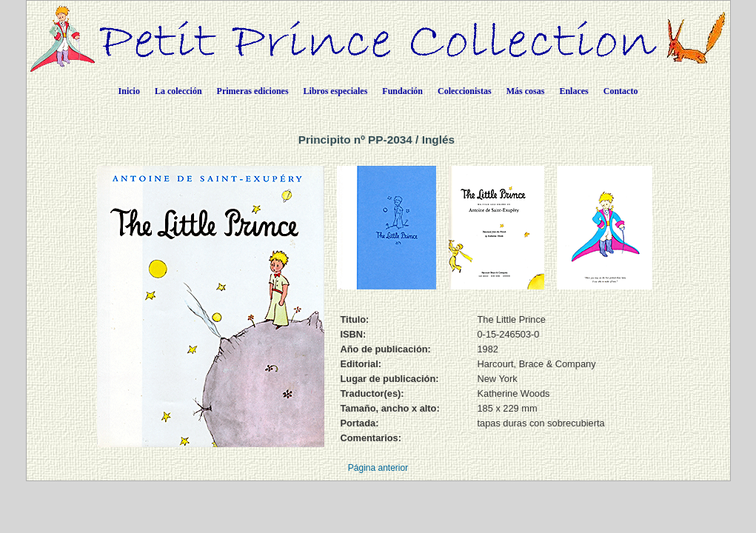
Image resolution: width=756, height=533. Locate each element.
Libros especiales (336, 91)
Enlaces (573, 91)
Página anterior (378, 468)
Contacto (621, 91)
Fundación (402, 91)
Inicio (129, 91)
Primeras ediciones (253, 91)
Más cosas (526, 91)
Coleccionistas (465, 91)
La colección (178, 91)
